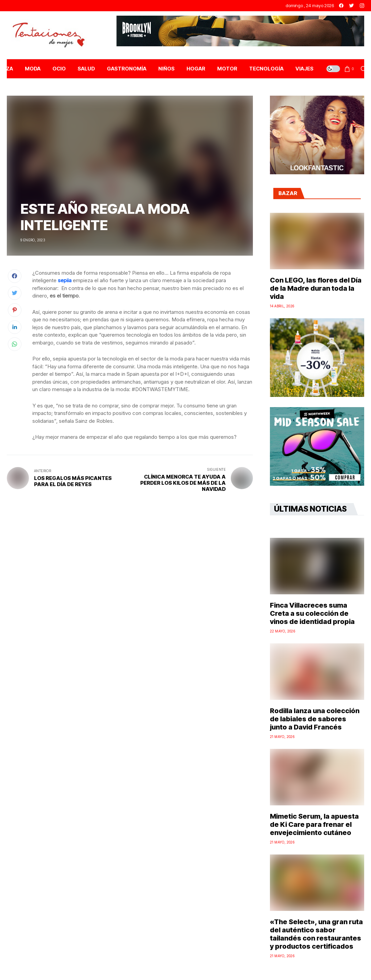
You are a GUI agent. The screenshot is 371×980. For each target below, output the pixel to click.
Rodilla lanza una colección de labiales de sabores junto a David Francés (315, 719)
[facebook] (341, 6)
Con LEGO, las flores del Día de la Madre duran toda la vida (316, 288)
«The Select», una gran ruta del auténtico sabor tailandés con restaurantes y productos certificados (316, 934)
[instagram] (362, 6)
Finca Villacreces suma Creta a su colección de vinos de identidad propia (312, 613)
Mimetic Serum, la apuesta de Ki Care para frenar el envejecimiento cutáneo (314, 824)
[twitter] (352, 6)
